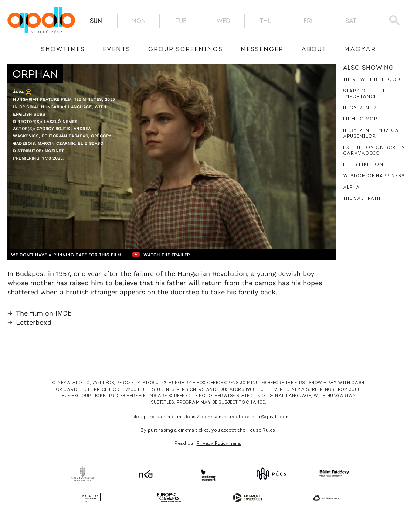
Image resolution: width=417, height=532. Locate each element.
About (314, 50)
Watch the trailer (184, 255)
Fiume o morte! (364, 119)
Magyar (360, 50)
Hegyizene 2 (360, 108)
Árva (18, 92)
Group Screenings (186, 50)
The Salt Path (362, 199)
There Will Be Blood (372, 80)
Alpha (352, 188)
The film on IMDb (40, 313)
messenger (262, 50)
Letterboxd (29, 322)
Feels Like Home (365, 165)
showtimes (63, 50)
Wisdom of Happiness (374, 176)
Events (117, 50)
